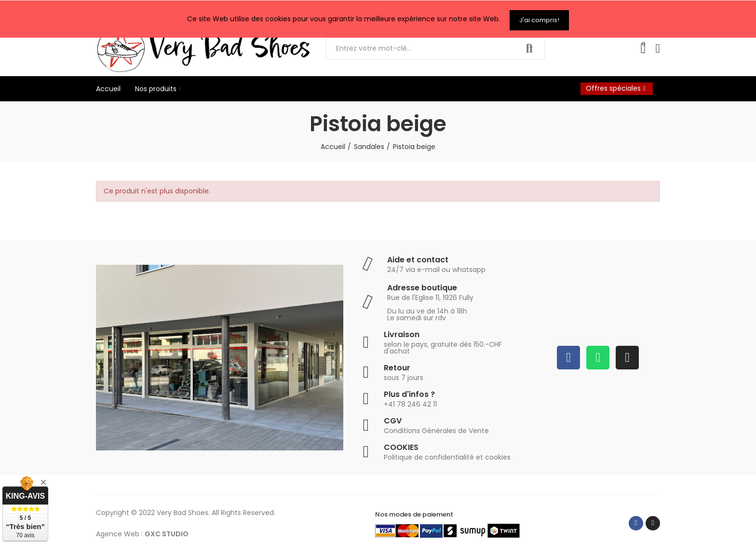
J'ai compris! (539, 18)
